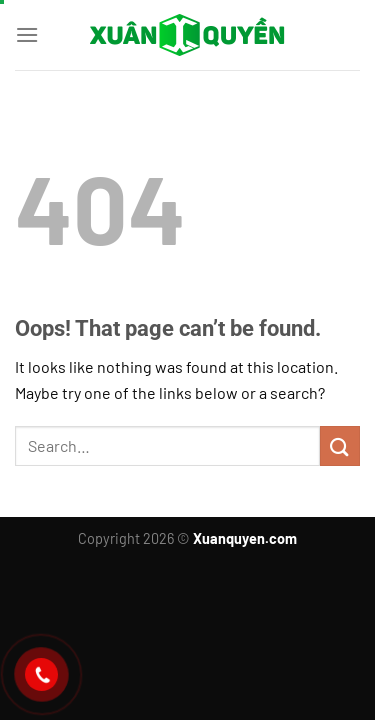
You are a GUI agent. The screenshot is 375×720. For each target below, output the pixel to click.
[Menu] (27, 34)
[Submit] (340, 445)
